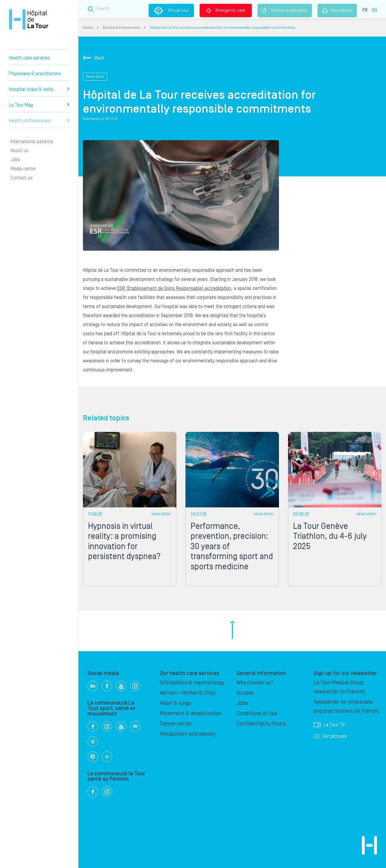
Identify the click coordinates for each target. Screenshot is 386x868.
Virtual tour (171, 11)
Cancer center (176, 724)
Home (88, 28)
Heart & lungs (176, 703)
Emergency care (226, 10)
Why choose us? (255, 683)
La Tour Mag (39, 105)
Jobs (15, 160)
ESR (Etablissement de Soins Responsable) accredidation (174, 288)
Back (94, 58)
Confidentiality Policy (261, 724)
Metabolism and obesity (188, 734)
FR (365, 10)
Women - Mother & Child (187, 693)
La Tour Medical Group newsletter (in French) (339, 687)
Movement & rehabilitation (191, 714)
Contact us (22, 178)
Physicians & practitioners (35, 74)
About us (19, 151)
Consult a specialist (285, 11)
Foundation (337, 11)
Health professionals (39, 121)
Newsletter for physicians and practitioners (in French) (346, 707)
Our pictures (330, 736)
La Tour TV (329, 725)
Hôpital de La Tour (29, 19)
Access (245, 693)
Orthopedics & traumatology (192, 683)
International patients (32, 142)
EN (374, 10)
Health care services (29, 58)
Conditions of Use (257, 714)
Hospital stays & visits (39, 89)
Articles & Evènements (121, 28)
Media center (23, 169)
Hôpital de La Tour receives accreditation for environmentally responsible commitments (222, 28)
